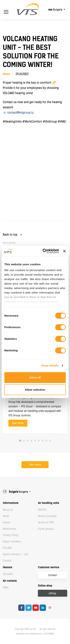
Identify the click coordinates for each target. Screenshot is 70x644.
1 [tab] (20, 441)
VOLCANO (8, 574)
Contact (7, 561)
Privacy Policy (11, 535)
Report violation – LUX (15, 554)
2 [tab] (24, 441)
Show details (50, 366)
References (9, 529)
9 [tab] (50, 441)
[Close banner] (64, 251)
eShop (52, 593)
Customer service (49, 567)
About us (8, 510)
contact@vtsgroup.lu (20, 113)
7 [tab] (43, 441)
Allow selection (35, 390)
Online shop (45, 586)
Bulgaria (56, 10)
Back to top (10, 235)
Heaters (7, 567)
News (6, 516)
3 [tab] (28, 441)
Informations (11, 503)
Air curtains (10, 581)
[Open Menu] (7, 10)
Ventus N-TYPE (46, 522)
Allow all (35, 377)
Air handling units (48, 503)
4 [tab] (31, 441)
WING (6, 588)
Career (7, 522)
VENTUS (42, 510)
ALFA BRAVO (49, 634)
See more (18, 423)
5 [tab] (35, 441)
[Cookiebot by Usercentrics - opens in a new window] (44, 251)
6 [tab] (39, 441)
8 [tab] (46, 441)
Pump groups (46, 529)
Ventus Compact (47, 516)
